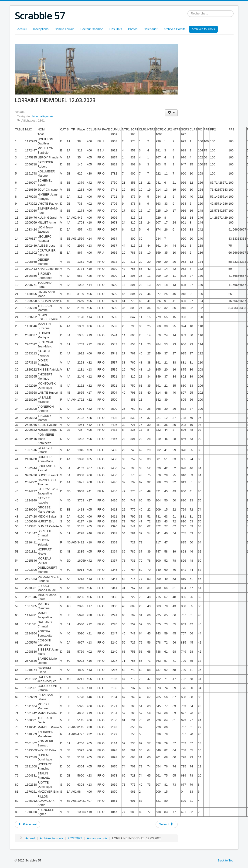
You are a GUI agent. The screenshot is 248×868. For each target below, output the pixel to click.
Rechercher (188, 10)
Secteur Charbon (92, 29)
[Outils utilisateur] (171, 113)
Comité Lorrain (64, 29)
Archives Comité (175, 29)
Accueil (22, 29)
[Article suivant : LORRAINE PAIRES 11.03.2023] (166, 824)
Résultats (116, 29)
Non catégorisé (42, 116)
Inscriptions (41, 29)
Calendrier (150, 29)
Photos (133, 29)
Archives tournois (203, 29)
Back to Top (226, 860)
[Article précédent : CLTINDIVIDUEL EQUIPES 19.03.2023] (27, 824)
